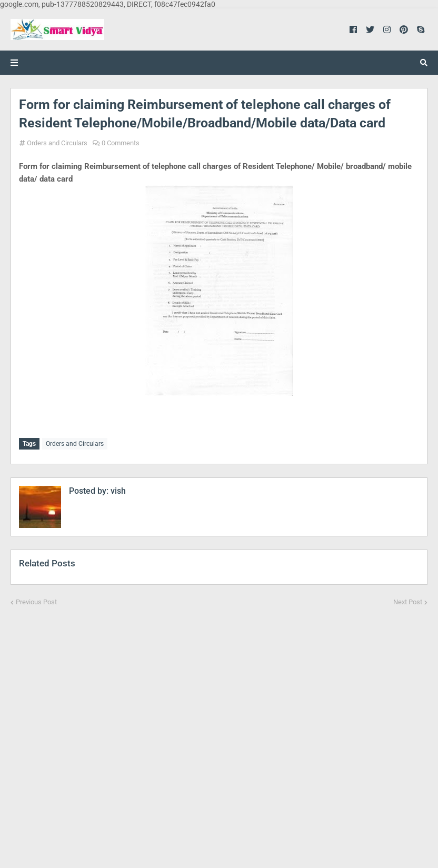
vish (117, 490)
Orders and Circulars (57, 143)
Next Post (408, 601)
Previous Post (36, 601)
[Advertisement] (219, 730)
